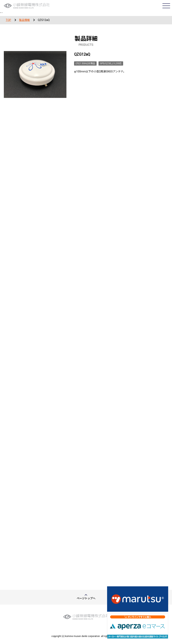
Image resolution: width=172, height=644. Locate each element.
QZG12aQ (44, 20)
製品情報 (24, 20)
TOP (8, 20)
